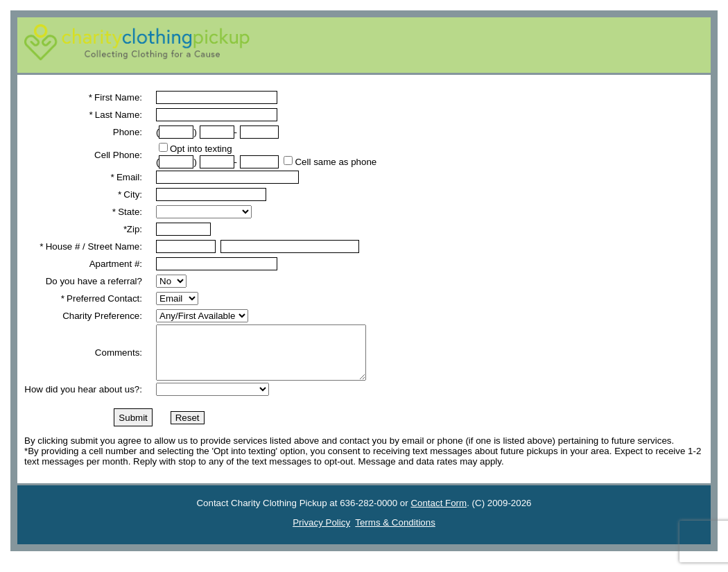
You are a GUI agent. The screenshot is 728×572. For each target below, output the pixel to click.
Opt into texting (201, 149)
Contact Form (439, 513)
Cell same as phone (336, 162)
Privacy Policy (321, 533)
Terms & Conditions (395, 533)
